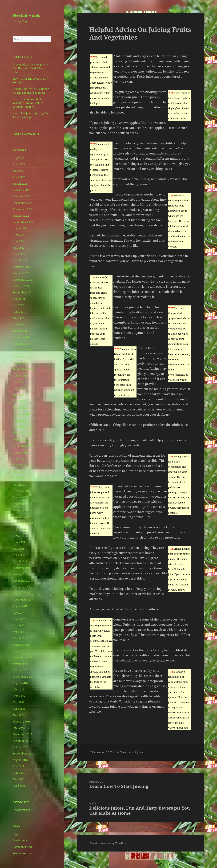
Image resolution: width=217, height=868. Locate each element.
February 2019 (22, 491)
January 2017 (21, 651)
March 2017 (20, 638)
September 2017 (23, 600)
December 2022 (22, 203)
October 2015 (21, 747)
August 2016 (20, 683)
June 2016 (19, 696)
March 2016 (20, 715)
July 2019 (18, 459)
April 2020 (19, 401)
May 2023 (19, 171)
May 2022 (19, 248)
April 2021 (19, 324)
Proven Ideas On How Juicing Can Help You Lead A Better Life (31, 68)
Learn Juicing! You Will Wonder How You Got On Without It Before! (28, 103)
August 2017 (20, 606)
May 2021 (19, 318)
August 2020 (20, 376)
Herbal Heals (26, 15)
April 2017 (19, 632)
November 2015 (22, 741)
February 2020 (22, 414)
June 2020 (19, 389)
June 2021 (19, 312)
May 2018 (19, 549)
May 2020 (19, 395)
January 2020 (21, 421)
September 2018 (23, 523)
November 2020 (22, 357)
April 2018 (19, 555)
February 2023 (22, 190)
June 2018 (19, 542)
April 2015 (19, 786)
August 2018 (20, 529)
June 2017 (19, 619)
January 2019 (21, 497)
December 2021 (22, 280)
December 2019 (22, 427)
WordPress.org (22, 853)
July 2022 (18, 235)
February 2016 (22, 722)
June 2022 (19, 241)
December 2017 (22, 581)
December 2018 (22, 504)
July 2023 (18, 158)
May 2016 (19, 702)
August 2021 (20, 299)
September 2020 (23, 369)
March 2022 (20, 260)
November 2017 (22, 587)
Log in (17, 834)
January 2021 (21, 344)
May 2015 (19, 779)
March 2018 (20, 561)
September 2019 (23, 446)
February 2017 (22, 645)
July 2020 (18, 382)
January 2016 (21, 728)
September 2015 (23, 754)
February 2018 (22, 568)
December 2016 (22, 657)
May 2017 (19, 625)
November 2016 (22, 664)
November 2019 (22, 433)
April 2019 (19, 478)
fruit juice (137, 752)
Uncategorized (22, 810)
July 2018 (18, 536)
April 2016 (19, 709)
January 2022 (21, 273)
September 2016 (23, 677)
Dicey (123, 752)
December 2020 (22, 350)
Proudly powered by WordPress (109, 843)
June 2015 (19, 773)
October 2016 (21, 670)
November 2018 (22, 510)
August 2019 (20, 453)
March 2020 (20, 408)
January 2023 (21, 196)
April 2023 (19, 177)
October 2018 (21, 517)
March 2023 (20, 184)
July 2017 (18, 613)
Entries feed (20, 840)
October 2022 (21, 216)
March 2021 (20, 331)
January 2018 (21, 574)
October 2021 (21, 286)
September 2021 (23, 292)
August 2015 (20, 760)
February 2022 (22, 267)
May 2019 (19, 472)
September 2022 (23, 222)
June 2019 (19, 465)
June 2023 (19, 164)
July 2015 (18, 766)
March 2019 (20, 485)
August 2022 (20, 228)
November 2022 (22, 209)
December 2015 (22, 734)
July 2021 (18, 305)
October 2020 (21, 363)
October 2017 (21, 593)
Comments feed (22, 847)
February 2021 (22, 337)
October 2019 (21, 440)
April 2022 (19, 254)
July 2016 (18, 690)
